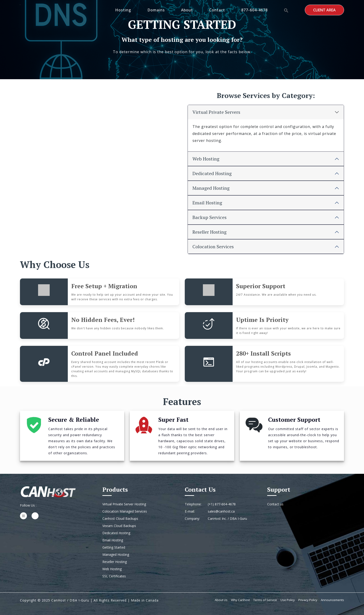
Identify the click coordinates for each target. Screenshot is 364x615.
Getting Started (114, 547)
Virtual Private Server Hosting (124, 504)
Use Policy (288, 600)
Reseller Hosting (210, 232)
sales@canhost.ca (221, 511)
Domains (156, 10)
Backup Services (210, 217)
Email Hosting (207, 203)
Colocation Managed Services (125, 511)
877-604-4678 (254, 10)
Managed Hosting (211, 188)
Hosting (123, 10)
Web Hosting (206, 159)
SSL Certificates (114, 576)
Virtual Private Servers (216, 112)
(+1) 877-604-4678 (222, 504)
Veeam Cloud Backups (119, 526)
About (187, 10)
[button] (286, 10)
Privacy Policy (308, 600)
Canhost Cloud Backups (120, 518)
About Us (221, 600)
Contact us (275, 504)
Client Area (324, 10)
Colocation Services (213, 247)
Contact (217, 10)
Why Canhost (240, 600)
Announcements (332, 600)
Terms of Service (265, 600)
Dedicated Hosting (212, 173)
